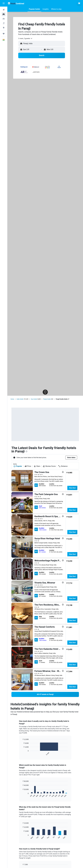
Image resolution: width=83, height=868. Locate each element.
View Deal (72, 488)
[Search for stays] (4, 14)
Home (12, 399)
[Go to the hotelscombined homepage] (16, 3)
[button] (4, 3)
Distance (63, 466)
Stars (37, 466)
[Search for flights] (4, 10)
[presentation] (26, 451)
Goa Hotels (34, 399)
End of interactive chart (22, 754)
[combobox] (25, 38)
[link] (45, 694)
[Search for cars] (4, 19)
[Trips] (4, 34)
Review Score (49, 466)
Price (28, 466)
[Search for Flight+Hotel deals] (4, 23)
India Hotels (20, 399)
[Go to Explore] (4, 28)
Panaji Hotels (47, 399)
